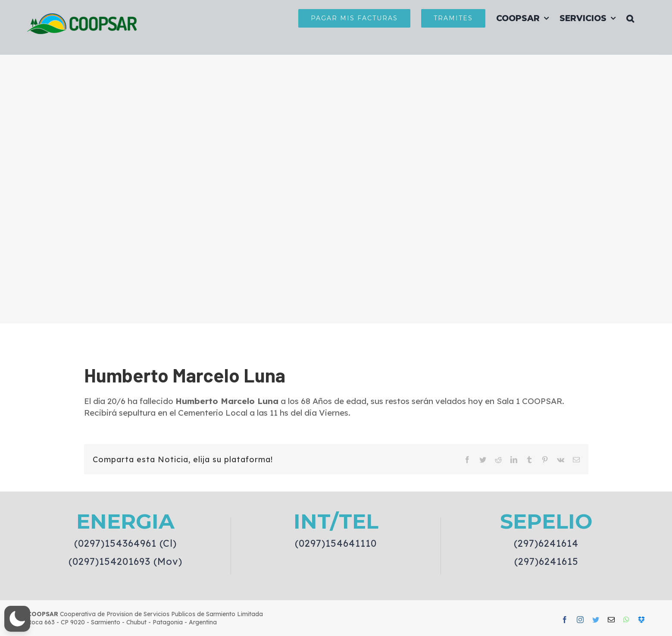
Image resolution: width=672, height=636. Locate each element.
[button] (630, 18)
